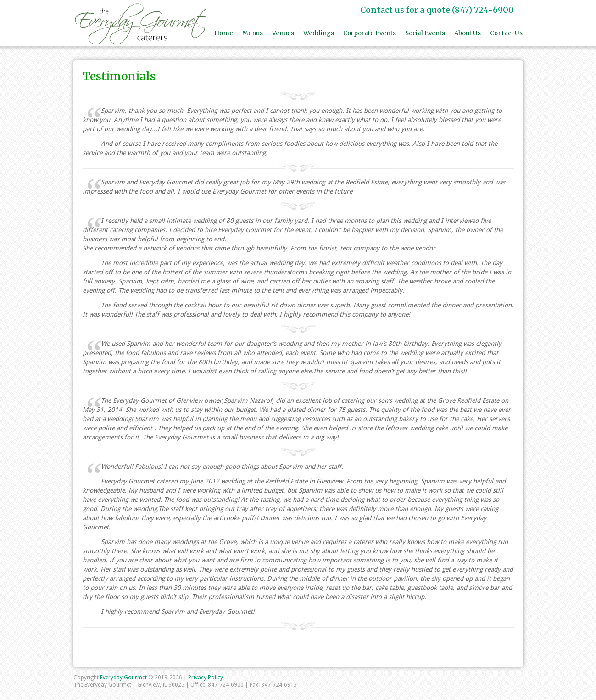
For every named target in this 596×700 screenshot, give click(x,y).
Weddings (319, 33)
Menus (253, 33)
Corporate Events (370, 33)
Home (224, 33)
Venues (283, 33)
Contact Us (506, 33)
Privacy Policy (206, 678)
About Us (468, 33)
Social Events (425, 33)
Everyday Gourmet (124, 678)
